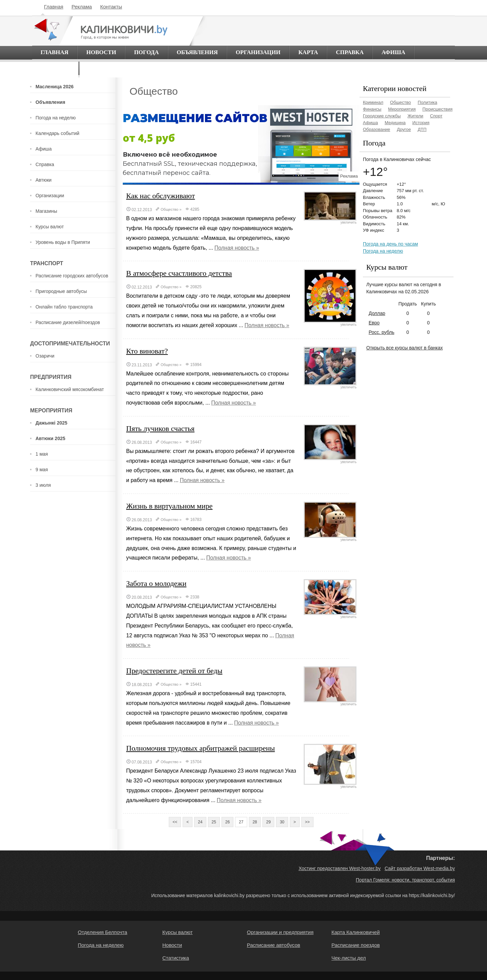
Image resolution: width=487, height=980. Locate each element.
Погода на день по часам (390, 244)
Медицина (395, 123)
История (421, 123)
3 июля (43, 485)
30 (282, 822)
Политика (427, 102)
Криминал (373, 102)
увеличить (330, 221)
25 (214, 822)
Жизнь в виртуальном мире (169, 506)
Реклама (82, 7)
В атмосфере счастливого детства (179, 273)
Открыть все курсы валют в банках (404, 348)
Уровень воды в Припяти (63, 242)
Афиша (393, 52)
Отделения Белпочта (102, 932)
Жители (415, 116)
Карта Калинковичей (356, 932)
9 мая (42, 470)
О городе (55, 68)
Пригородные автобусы (61, 291)
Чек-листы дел (349, 958)
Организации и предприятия (280, 932)
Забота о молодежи (156, 583)
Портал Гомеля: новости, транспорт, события (405, 880)
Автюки (43, 180)
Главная (54, 7)
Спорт (436, 116)
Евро (374, 323)
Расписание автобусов (273, 945)
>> (307, 822)
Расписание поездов (356, 945)
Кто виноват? (147, 351)
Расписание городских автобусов (72, 276)
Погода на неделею (101, 945)
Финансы (372, 109)
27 (241, 822)
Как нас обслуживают (160, 196)
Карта (308, 52)
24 (200, 822)
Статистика (176, 958)
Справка (350, 52)
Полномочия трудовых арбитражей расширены (201, 748)
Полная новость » (237, 248)
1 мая (42, 454)
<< (175, 822)
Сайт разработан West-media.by (420, 868)
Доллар (377, 313)
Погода (146, 52)
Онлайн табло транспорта (64, 307)
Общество (169, 209)
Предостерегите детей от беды (174, 671)
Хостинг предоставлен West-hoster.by (340, 868)
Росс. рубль (381, 332)
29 (268, 822)
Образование (377, 129)
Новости (101, 52)
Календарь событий (57, 133)
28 (255, 822)
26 (227, 822)
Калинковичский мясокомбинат (70, 389)
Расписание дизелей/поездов (68, 322)
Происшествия (437, 109)
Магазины (46, 211)
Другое (404, 129)
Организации (258, 52)
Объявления (198, 52)
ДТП (422, 129)
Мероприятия (402, 109)
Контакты (111, 7)
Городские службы (382, 116)
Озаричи (45, 356)
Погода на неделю (56, 118)
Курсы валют (50, 227)
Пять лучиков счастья (160, 428)
